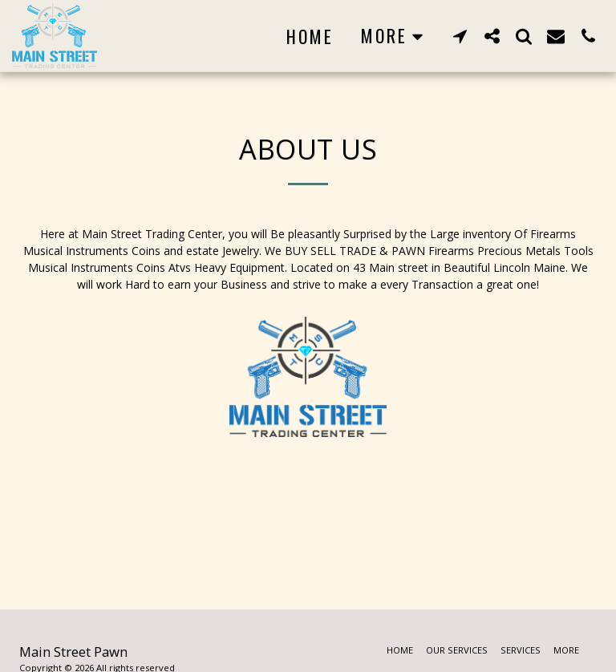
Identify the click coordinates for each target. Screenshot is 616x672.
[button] (460, 36)
